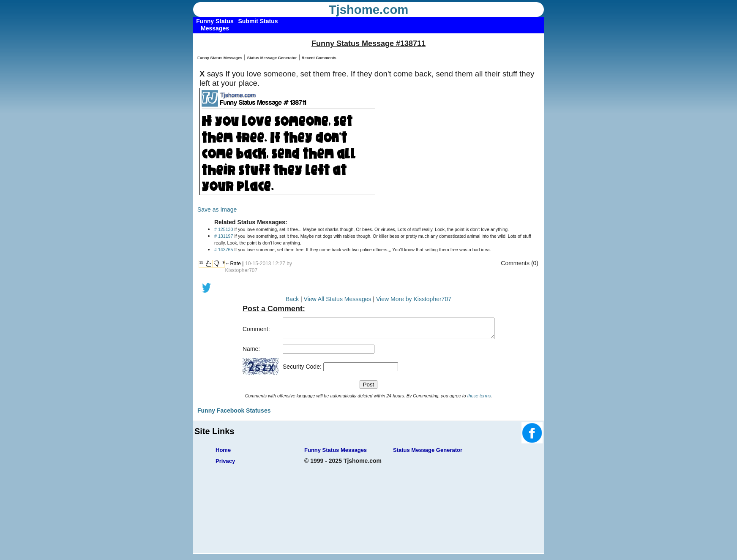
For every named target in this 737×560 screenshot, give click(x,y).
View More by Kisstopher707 (414, 299)
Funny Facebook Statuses (234, 414)
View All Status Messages (338, 299)
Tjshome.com (369, 10)
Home (223, 454)
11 (201, 262)
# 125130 (224, 229)
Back (292, 299)
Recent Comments (319, 58)
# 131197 (224, 236)
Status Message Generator (272, 58)
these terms (479, 400)
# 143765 (224, 250)
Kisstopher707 (241, 270)
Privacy (225, 465)
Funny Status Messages (220, 58)
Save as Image (217, 209)
